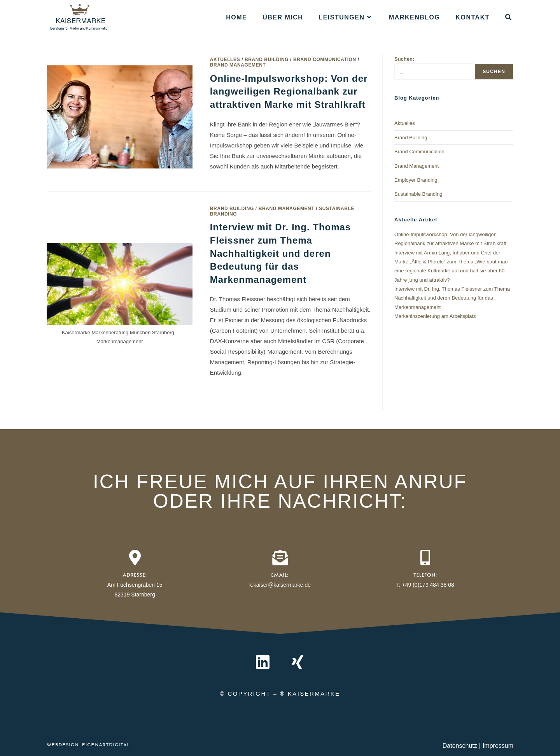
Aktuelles (225, 60)
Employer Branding (416, 180)
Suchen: (404, 59)
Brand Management (238, 65)
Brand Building (267, 60)
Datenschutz (460, 746)
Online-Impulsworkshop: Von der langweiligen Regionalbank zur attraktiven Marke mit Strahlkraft (289, 91)
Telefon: (425, 575)
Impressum (498, 746)
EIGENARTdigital (105, 745)
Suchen (494, 72)
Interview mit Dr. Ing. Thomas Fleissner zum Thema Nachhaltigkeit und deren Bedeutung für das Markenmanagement (280, 253)
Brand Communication (325, 60)
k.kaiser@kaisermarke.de (280, 585)
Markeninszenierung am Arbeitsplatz (435, 316)
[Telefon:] (425, 558)
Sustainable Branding (418, 194)
